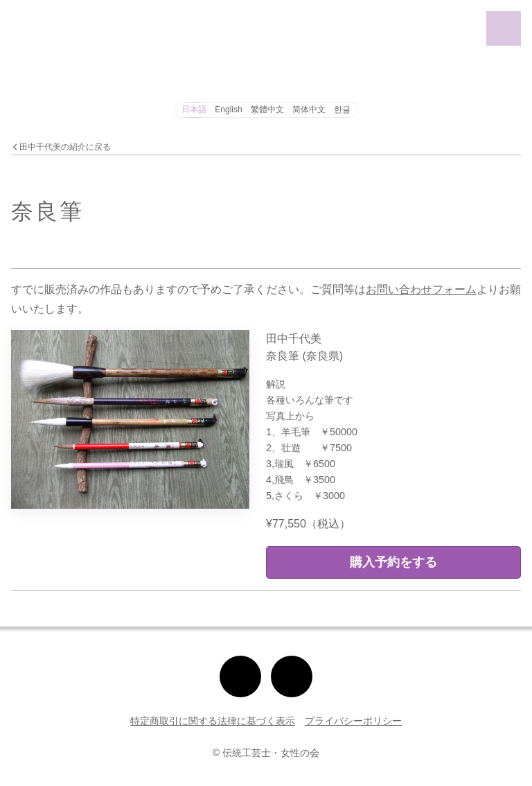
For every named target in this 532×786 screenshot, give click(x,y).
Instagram (240, 662)
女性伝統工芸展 (35, 17)
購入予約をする (393, 562)
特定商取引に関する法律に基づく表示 (213, 721)
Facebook (292, 662)
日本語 (194, 110)
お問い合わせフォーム (421, 289)
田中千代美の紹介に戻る (61, 147)
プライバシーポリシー (353, 721)
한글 (342, 110)
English (228, 110)
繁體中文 (267, 110)
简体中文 (309, 110)
